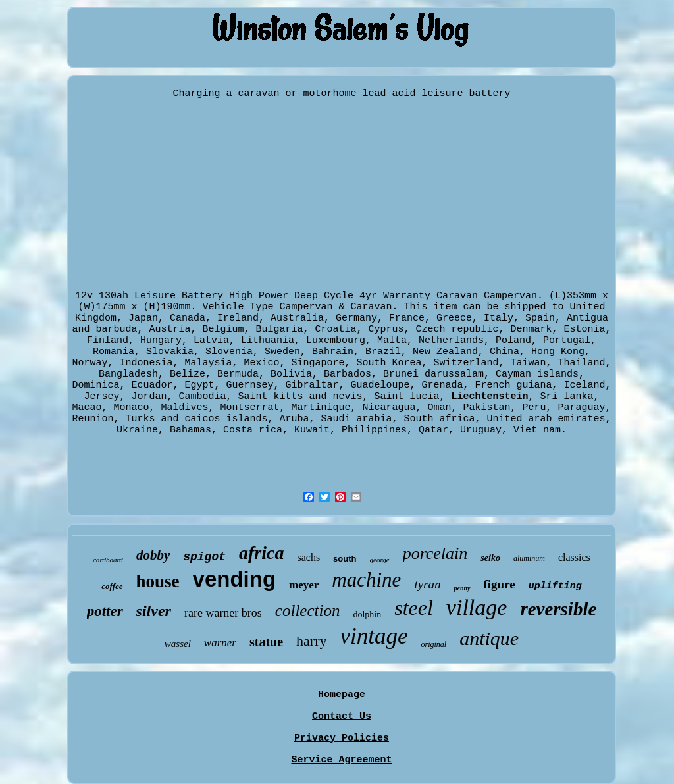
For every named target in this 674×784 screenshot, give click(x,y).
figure (500, 584)
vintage (374, 636)
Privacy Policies (342, 738)
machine (366, 580)
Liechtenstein (490, 397)
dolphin (367, 614)
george (380, 560)
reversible (558, 609)
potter (105, 611)
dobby (153, 555)
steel (414, 608)
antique (489, 638)
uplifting (555, 586)
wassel (178, 644)
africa (261, 553)
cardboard (108, 560)
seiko (490, 558)
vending (235, 579)
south (345, 559)
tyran (427, 584)
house (158, 581)
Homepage (342, 695)
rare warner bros (223, 613)
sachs (308, 557)
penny (462, 588)
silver (154, 611)
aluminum (529, 558)
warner (220, 643)
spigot (204, 557)
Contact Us (342, 717)
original (434, 644)
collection (308, 611)
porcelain (435, 553)
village (477, 607)
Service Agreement (341, 760)
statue (266, 642)
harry (311, 641)
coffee (112, 586)
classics (574, 557)
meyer (304, 585)
